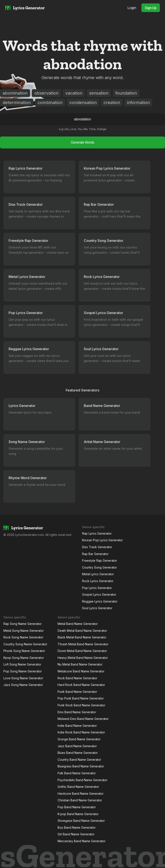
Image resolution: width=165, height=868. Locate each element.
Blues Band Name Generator (78, 753)
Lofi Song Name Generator (22, 664)
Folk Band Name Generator (77, 773)
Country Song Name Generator (25, 644)
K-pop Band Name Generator (78, 814)
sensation (99, 93)
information (138, 103)
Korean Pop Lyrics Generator (102, 540)
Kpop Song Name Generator (24, 658)
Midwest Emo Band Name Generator (83, 719)
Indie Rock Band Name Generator (81, 732)
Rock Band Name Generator (77, 678)
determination (17, 103)
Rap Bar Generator (95, 554)
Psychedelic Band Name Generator (82, 780)
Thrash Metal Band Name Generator (83, 644)
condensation (83, 103)
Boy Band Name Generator (77, 827)
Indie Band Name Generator (77, 726)
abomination (15, 93)
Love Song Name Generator (23, 678)
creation (112, 103)
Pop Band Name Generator (77, 807)
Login (132, 8)
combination (50, 103)
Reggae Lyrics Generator (100, 601)
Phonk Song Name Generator (24, 651)
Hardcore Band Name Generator (81, 794)
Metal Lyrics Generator (98, 574)
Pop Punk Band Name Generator (81, 698)
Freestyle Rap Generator (100, 561)
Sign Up (151, 8)
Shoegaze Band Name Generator (81, 821)
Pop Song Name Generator (23, 671)
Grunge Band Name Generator (79, 739)
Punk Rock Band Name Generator (81, 705)
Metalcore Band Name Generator (81, 671)
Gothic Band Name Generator (78, 787)
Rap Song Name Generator (23, 624)
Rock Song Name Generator (23, 637)
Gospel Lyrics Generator (99, 594)
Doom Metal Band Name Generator (82, 651)
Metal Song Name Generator (24, 631)
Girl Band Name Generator (76, 834)
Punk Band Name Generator (77, 692)
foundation (126, 93)
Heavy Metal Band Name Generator (83, 658)
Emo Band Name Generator (77, 712)
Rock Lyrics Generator (98, 581)
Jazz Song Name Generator (23, 685)
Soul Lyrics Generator (97, 608)
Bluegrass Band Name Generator (81, 766)
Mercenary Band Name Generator (82, 841)
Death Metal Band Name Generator (82, 631)
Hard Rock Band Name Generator (81, 685)
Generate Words (82, 142)
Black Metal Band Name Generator (82, 637)
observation (46, 93)
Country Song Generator (99, 567)
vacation (74, 93)
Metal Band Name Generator (78, 624)
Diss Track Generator (97, 547)
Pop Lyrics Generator (97, 588)
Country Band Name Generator (79, 760)
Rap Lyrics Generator (97, 533)
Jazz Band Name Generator (77, 746)
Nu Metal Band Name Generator (80, 664)
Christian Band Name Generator (80, 800)
